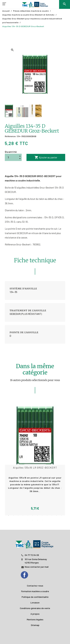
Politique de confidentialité (35, 597)
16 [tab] (42, 520)
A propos (35, 614)
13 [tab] (28, 520)
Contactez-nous (35, 586)
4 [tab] (23, 516)
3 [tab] (18, 516)
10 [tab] (52, 516)
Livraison (35, 603)
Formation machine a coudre (35, 591)
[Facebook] (28, 574)
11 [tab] (57, 516)
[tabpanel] (35, 460)
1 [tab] (9, 516)
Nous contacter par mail (37, 567)
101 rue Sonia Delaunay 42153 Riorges (36, 561)
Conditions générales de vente (35, 608)
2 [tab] (13, 516)
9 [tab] (47, 516)
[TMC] (35, 5)
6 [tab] (33, 516)
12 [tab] (61, 516)
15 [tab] (37, 520)
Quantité (11, 152)
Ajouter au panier (46, 157)
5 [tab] (28, 516)
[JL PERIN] (35, 543)
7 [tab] (37, 516)
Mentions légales (35, 619)
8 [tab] (42, 516)
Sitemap (35, 625)
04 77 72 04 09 (32, 555)
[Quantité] (13, 157)
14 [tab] (33, 520)
